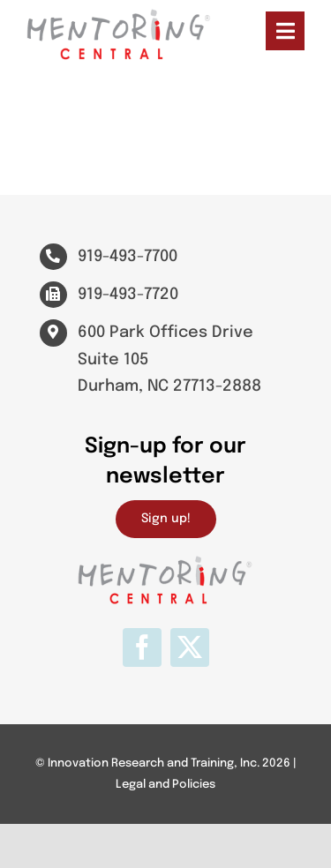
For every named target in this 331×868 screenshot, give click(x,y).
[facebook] (142, 647)
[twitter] (190, 647)
